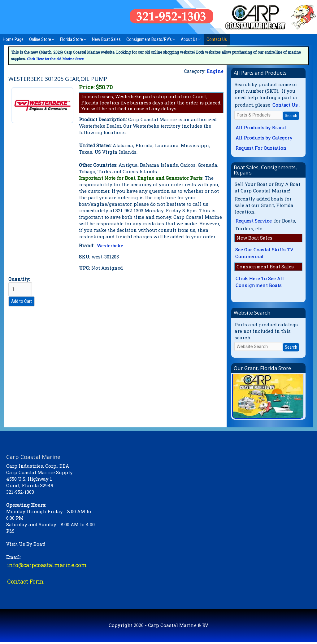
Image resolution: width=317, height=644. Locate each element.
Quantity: (20, 286)
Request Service (254, 222)
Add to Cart (22, 301)
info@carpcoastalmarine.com (48, 567)
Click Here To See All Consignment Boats (260, 283)
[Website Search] (258, 348)
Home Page (13, 39)
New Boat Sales (106, 39)
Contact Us (217, 39)
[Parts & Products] (258, 115)
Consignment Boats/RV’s (149, 39)
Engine (215, 71)
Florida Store (72, 39)
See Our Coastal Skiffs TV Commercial (265, 254)
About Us (189, 39)
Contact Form (26, 583)
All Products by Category (264, 138)
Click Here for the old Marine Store (57, 59)
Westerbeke (110, 245)
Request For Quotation (262, 148)
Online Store (40, 39)
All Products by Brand (261, 128)
